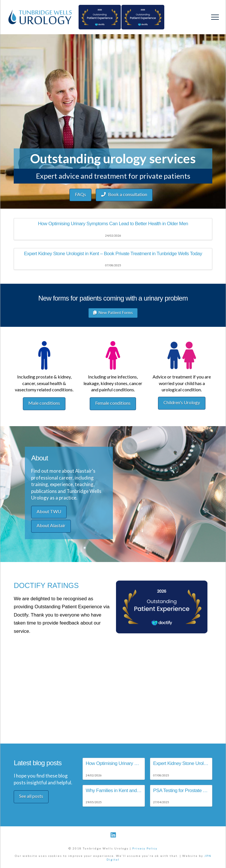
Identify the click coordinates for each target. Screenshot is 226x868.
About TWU (49, 511)
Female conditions (113, 403)
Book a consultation (124, 195)
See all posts (31, 796)
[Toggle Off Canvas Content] (215, 17)
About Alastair (51, 525)
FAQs (80, 194)
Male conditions (44, 403)
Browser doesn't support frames (113, 657)
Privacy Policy (145, 848)
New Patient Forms (113, 313)
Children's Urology (182, 402)
